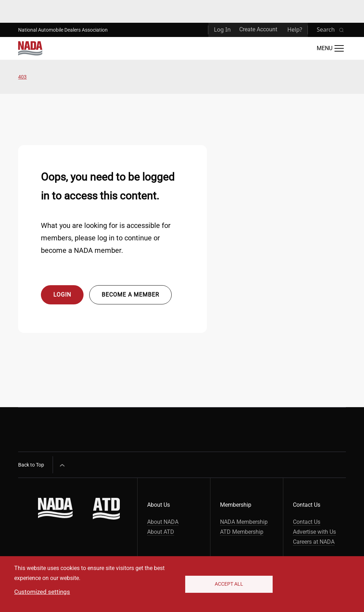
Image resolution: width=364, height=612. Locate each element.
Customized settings (42, 592)
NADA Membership (244, 522)
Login (62, 295)
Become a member (130, 295)
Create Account (258, 29)
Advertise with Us (314, 532)
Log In (222, 30)
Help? (295, 30)
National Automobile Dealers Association (63, 30)
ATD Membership (242, 532)
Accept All (229, 584)
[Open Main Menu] (330, 48)
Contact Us (307, 522)
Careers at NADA (314, 542)
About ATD (161, 532)
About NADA (163, 522)
